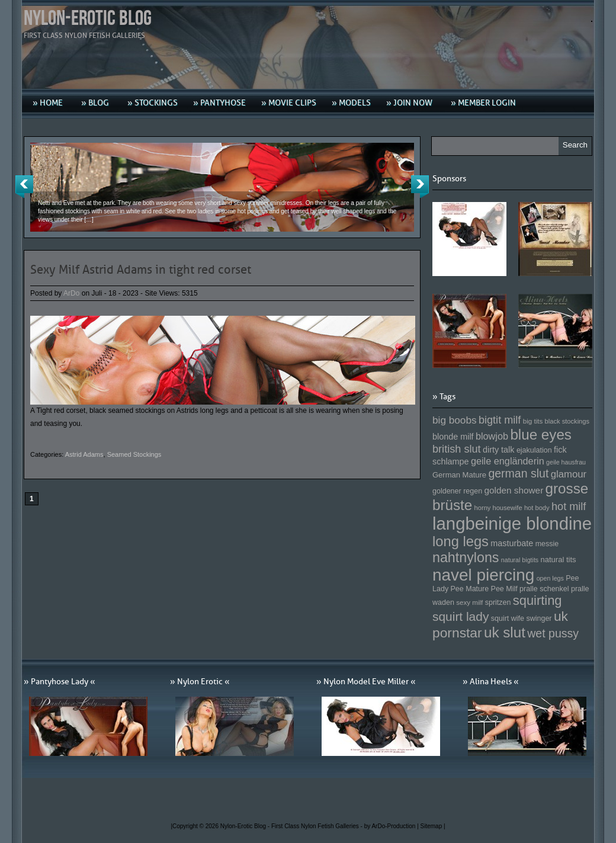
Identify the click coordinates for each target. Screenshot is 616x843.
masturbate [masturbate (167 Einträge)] (512, 543)
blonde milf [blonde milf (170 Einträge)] (453, 437)
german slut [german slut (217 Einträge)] (518, 473)
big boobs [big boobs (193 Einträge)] (455, 420)
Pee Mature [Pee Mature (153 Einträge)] (469, 589)
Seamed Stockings (134, 454)
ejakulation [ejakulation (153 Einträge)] (534, 450)
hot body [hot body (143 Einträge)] (537, 508)
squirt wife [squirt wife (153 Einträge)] (508, 618)
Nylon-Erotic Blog (88, 19)
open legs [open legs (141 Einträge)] (550, 578)
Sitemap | (433, 826)
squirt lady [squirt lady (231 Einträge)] (461, 616)
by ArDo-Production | (392, 826)
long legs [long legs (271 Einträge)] (461, 541)
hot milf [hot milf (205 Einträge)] (569, 507)
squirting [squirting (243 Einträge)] (538, 600)
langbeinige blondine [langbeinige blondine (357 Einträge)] (512, 523)
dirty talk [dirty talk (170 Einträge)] (499, 450)
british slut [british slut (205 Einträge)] (457, 449)
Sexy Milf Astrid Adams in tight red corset (141, 270)
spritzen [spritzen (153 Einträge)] (498, 602)
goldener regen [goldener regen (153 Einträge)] (457, 491)
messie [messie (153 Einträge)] (547, 544)
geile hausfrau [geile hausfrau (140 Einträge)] (566, 462)
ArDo (71, 293)
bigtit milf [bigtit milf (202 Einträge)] (500, 420)
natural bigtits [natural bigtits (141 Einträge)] (520, 560)
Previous (24, 187)
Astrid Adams (84, 454)
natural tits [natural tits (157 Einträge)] (559, 560)
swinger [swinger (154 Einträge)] (539, 618)
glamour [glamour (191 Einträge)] (569, 474)
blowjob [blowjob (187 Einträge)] (492, 436)
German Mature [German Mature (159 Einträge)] (459, 475)
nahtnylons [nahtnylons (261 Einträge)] (466, 557)
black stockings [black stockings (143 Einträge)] (567, 421)
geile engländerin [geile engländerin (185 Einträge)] (508, 461)
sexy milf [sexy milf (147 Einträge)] (469, 602)
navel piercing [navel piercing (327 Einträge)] (483, 575)
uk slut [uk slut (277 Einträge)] (505, 632)
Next (420, 187)
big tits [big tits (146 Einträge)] (533, 421)
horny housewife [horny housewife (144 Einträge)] (498, 508)
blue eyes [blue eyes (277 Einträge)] (541, 435)
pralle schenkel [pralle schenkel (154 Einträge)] (544, 589)
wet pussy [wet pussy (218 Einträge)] (553, 633)
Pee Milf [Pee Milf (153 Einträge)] (504, 589)
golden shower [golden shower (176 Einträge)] (514, 490)
